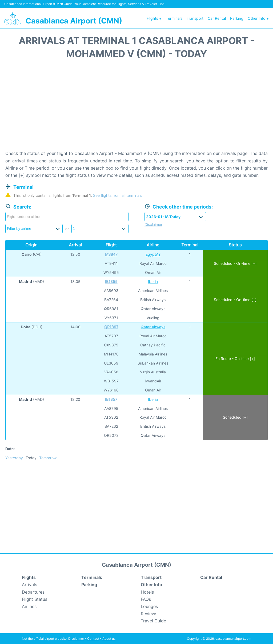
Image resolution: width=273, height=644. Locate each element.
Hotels (147, 592)
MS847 (111, 254)
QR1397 (111, 327)
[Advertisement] (136, 107)
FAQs (146, 599)
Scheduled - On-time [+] (235, 263)
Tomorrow (48, 458)
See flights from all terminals (118, 195)
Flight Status (35, 599)
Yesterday (14, 458)
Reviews (149, 614)
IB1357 (111, 399)
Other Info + (258, 18)
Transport (195, 18)
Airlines (29, 606)
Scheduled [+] (235, 417)
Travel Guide (153, 621)
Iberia (153, 281)
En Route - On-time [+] (235, 359)
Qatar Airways (153, 327)
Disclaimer (76, 639)
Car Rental (217, 18)
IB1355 (111, 281)
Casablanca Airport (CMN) (74, 21)
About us (109, 639)
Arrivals (29, 585)
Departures (33, 592)
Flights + (154, 18)
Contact (93, 639)
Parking (237, 18)
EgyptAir (153, 254)
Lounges (149, 606)
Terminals (174, 18)
